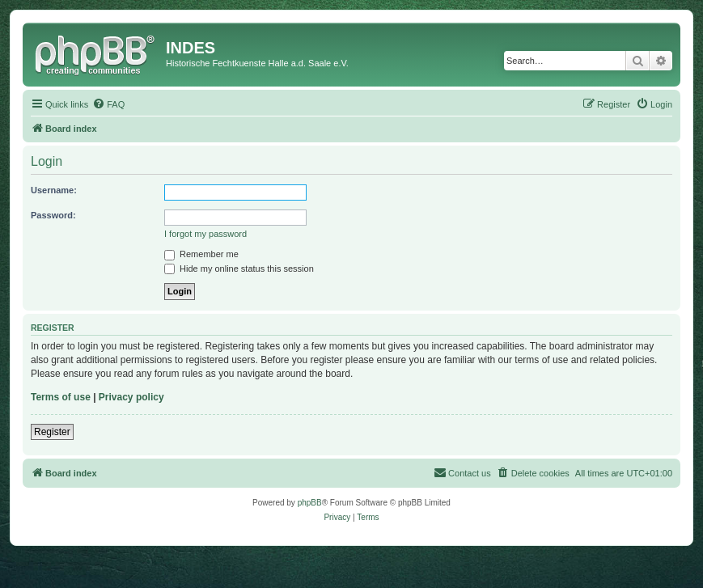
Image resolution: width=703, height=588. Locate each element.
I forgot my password (205, 234)
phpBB (310, 503)
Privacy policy (131, 397)
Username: (54, 190)
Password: (53, 215)
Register (52, 432)
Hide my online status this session (239, 269)
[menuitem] (108, 104)
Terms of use (61, 397)
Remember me (201, 254)
